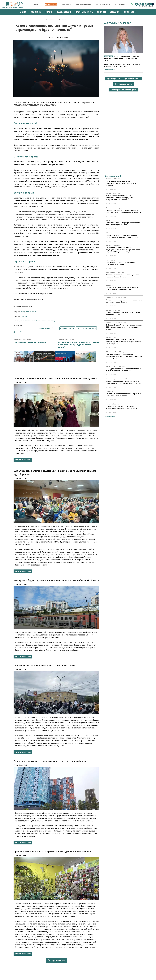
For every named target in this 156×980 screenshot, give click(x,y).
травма (21, 321)
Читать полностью (23, 460)
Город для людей (123, 84)
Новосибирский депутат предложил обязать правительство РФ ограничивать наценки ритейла (124, 341)
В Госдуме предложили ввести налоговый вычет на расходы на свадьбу (124, 370)
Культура (109, 179)
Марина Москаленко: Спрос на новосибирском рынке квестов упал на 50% (122, 58)
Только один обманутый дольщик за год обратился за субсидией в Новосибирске (123, 382)
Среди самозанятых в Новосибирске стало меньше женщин (124, 313)
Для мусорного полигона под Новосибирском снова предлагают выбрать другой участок (121, 198)
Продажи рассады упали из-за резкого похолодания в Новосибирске (52, 851)
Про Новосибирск (132, 78)
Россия (24, 316)
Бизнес (108, 208)
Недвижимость (111, 273)
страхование (30, 321)
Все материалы (110, 69)
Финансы (62, 20)
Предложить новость (67, 328)
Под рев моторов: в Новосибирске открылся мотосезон (44, 665)
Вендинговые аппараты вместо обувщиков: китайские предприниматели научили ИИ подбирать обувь (124, 250)
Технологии (117, 245)
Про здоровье (113, 78)
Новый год (51, 321)
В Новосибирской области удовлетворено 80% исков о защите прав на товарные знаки (124, 327)
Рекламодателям (146, 7)
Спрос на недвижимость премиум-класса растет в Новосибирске (50, 761)
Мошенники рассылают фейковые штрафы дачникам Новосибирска (124, 301)
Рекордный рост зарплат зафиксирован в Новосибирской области (123, 395)
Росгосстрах (41, 321)
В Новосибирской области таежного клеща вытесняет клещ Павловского (121, 407)
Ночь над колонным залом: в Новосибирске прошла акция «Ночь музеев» (55, 378)
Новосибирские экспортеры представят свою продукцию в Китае (123, 224)
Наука (108, 404)
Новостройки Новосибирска (123, 90)
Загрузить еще (56, 960)
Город (113, 260)
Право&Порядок (118, 208)
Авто (108, 260)
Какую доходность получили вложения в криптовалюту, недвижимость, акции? (78, 345)
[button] (132, 4)
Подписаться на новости (86, 328)
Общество (50, 20)
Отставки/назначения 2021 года (30, 342)
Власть (108, 193)
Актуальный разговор (118, 23)
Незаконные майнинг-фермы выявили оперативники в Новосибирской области (123, 211)
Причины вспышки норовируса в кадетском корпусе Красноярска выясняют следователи (124, 356)
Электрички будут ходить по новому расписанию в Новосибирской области (56, 580)
